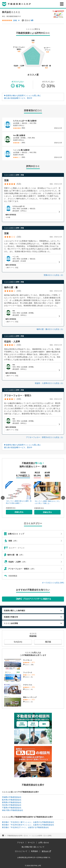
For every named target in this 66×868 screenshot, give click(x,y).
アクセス (21, 843)
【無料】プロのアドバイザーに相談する (33, 599)
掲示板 (48, 642)
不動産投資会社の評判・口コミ (18, 836)
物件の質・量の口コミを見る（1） (50, 329)
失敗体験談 (11, 576)
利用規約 (35, 851)
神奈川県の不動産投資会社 (13, 810)
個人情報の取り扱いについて (33, 847)
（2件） (33, 541)
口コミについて (21, 851)
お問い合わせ (44, 843)
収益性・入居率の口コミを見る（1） (49, 383)
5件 (32, 20)
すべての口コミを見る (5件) (53, 583)
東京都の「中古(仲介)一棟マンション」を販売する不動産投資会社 (28, 822)
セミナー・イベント (14, 548)
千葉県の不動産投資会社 (12, 808)
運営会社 (46, 851)
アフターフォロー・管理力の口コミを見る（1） (45, 437)
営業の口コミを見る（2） (54, 275)
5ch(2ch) (18, 642)
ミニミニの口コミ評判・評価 (14, 175)
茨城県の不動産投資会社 (12, 797)
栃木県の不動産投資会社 (12, 800)
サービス (31, 843)
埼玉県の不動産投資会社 (12, 805)
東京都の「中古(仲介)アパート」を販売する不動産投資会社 (25, 827)
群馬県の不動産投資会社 (12, 802)
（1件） (33, 555)
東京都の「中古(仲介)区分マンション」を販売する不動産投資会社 (28, 825)
